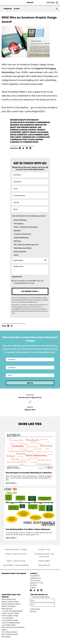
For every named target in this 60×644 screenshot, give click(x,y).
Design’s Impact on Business (16, 554)
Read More (11, 483)
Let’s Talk (51, 3)
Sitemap (33, 612)
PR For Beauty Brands (9, 632)
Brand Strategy (20, 220)
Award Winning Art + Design (16, 549)
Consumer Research (23, 234)
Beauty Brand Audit (9, 599)
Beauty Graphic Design (10, 602)
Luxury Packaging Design (11, 623)
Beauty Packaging (8, 606)
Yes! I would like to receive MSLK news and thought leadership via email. (29, 282)
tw (23, 148)
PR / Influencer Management (26, 245)
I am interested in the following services (29, 216)
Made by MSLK (44, 561)
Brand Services (7, 609)
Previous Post (30, 396)
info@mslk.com (35, 578)
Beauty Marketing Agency (11, 604)
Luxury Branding (7, 618)
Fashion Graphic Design (10, 613)
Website (17, 231)
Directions (34, 585)
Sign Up (30, 383)
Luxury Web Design (9, 625)
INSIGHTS (30, 3)
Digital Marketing (21, 238)
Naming (17, 241)
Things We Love (44, 565)
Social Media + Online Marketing (16, 565)
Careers (33, 587)
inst (30, 148)
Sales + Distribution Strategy (26, 227)
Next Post (30, 409)
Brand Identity (20, 252)
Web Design (6, 637)
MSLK (10, 2)
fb (20, 148)
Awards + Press (44, 549)
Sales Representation (23, 248)
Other (16, 255)
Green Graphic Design (10, 616)
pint (27, 148)
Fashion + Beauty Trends (16, 561)
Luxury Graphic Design (10, 620)
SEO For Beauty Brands (10, 634)
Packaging (19, 224)
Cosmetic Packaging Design (12, 611)
